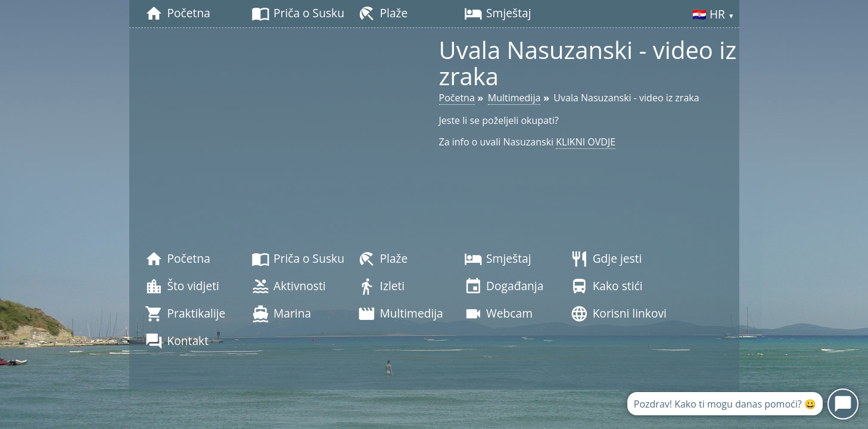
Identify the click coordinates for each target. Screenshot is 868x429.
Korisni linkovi (618, 314)
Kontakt (177, 341)
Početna (177, 14)
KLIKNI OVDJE (586, 142)
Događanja (504, 287)
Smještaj (498, 14)
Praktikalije (185, 314)
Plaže (382, 14)
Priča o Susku (298, 14)
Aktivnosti (289, 287)
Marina (281, 314)
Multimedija (400, 314)
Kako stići (606, 287)
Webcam (498, 314)
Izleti (381, 287)
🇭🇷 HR (713, 15)
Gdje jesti (606, 259)
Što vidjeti (182, 287)
